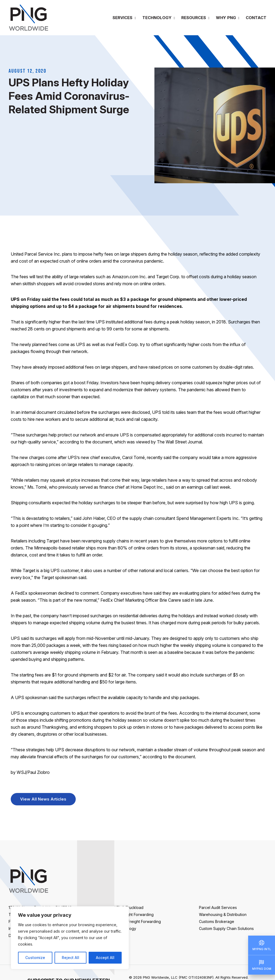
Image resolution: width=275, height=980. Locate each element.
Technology (157, 18)
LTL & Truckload (129, 907)
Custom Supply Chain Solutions (226, 928)
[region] (70, 938)
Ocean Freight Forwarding (138, 921)
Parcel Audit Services (218, 907)
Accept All (105, 958)
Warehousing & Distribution (223, 914)
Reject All (70, 958)
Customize (35, 958)
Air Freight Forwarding (134, 914)
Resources (194, 18)
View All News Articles (43, 799)
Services (122, 18)
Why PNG (226, 18)
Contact (256, 18)
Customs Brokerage (217, 921)
